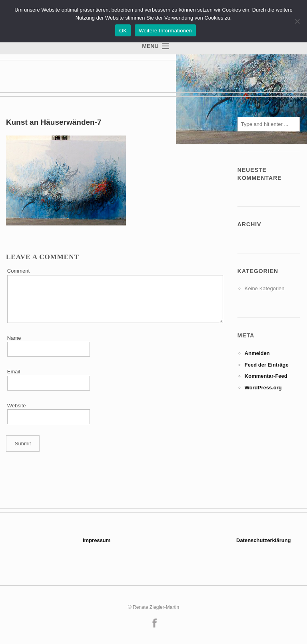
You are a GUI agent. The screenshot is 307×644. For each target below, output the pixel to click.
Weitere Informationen (165, 31)
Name (14, 338)
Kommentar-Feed (266, 376)
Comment (18, 271)
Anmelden (257, 353)
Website (17, 406)
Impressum (97, 540)
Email (14, 372)
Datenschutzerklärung (264, 540)
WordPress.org (263, 388)
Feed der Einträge (267, 365)
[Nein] (297, 21)
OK (123, 31)
